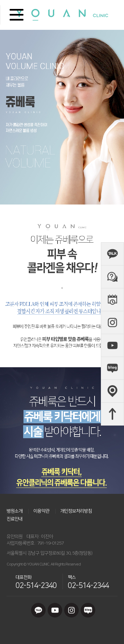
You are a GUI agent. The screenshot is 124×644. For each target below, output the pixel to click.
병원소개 (15, 511)
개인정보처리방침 (76, 511)
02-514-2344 (88, 585)
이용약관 (41, 511)
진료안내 (15, 519)
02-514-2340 (36, 585)
